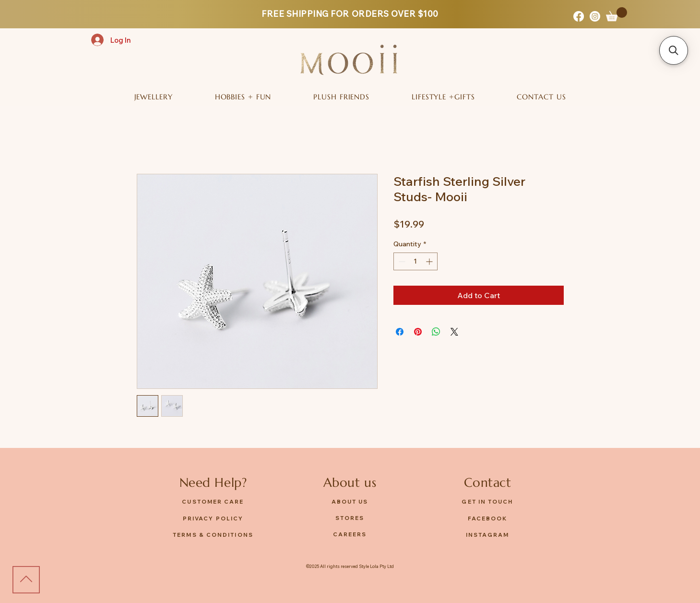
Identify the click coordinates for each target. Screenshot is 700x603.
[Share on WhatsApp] (436, 332)
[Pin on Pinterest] (418, 332)
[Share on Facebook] (400, 332)
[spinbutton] (415, 261)
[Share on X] (454, 332)
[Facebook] (579, 16)
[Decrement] (401, 261)
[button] (617, 14)
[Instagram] (595, 16)
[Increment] (430, 261)
